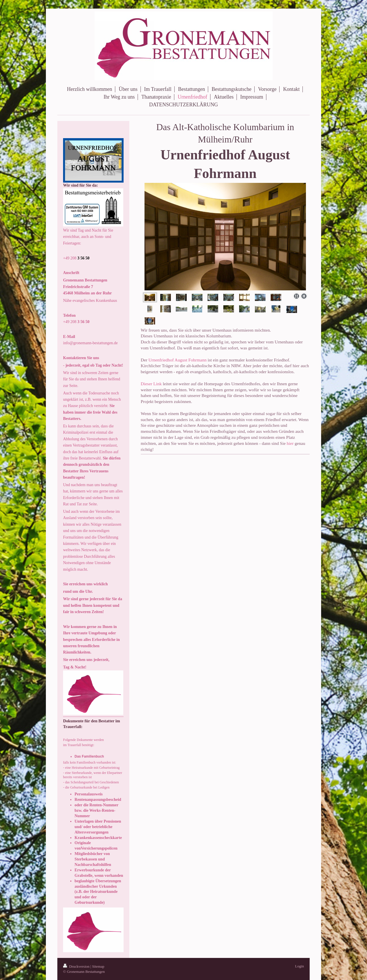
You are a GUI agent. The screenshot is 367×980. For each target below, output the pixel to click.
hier (290, 443)
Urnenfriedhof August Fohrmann (178, 360)
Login (299, 966)
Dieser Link (151, 384)
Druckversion (77, 966)
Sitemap (98, 966)
